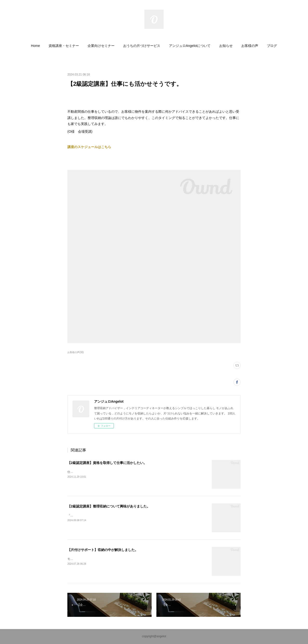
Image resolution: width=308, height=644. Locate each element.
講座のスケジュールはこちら (89, 147)
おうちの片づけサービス (142, 46)
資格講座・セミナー (64, 46)
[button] (35, 46)
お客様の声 (250, 46)
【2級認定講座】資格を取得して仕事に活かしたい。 (107, 463)
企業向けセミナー (101, 46)
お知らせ (226, 46)
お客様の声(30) (76, 352)
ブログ (272, 46)
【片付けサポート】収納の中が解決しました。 (103, 550)
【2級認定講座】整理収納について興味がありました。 (109, 506)
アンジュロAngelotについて (190, 46)
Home (35, 46)
